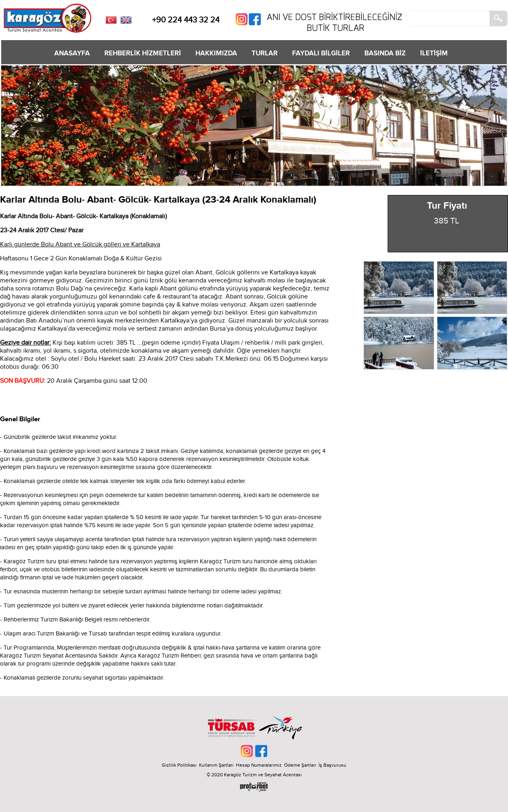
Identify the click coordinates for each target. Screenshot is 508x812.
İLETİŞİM (434, 53)
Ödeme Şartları (300, 765)
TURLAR (265, 53)
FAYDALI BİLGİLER (321, 53)
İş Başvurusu (332, 765)
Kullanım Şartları (217, 765)
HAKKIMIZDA (216, 53)
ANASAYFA (72, 53)
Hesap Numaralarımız (259, 765)
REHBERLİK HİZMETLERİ (143, 53)
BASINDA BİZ (385, 53)
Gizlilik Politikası (179, 765)
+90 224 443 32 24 (186, 20)
